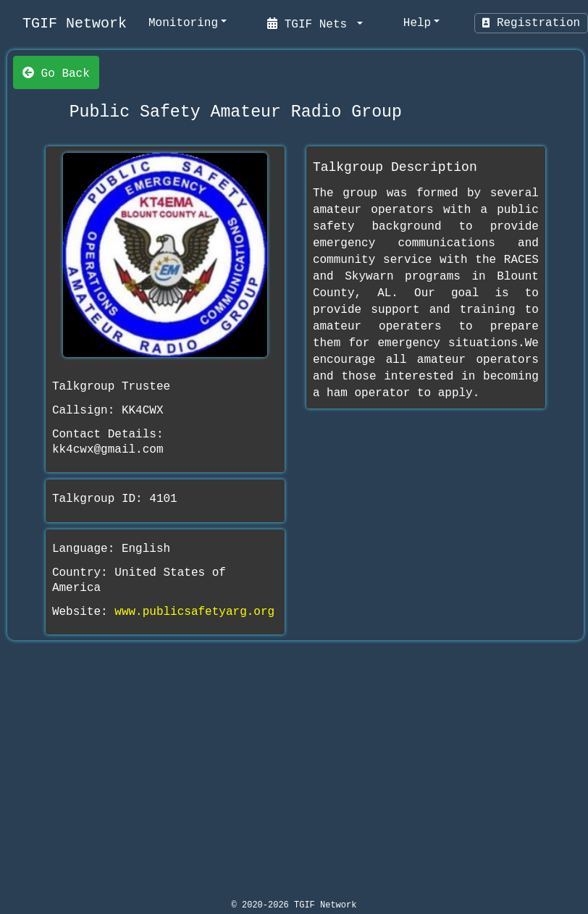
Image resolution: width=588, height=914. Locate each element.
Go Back (56, 72)
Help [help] (417, 23)
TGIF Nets (311, 23)
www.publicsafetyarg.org (194, 612)
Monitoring (183, 23)
